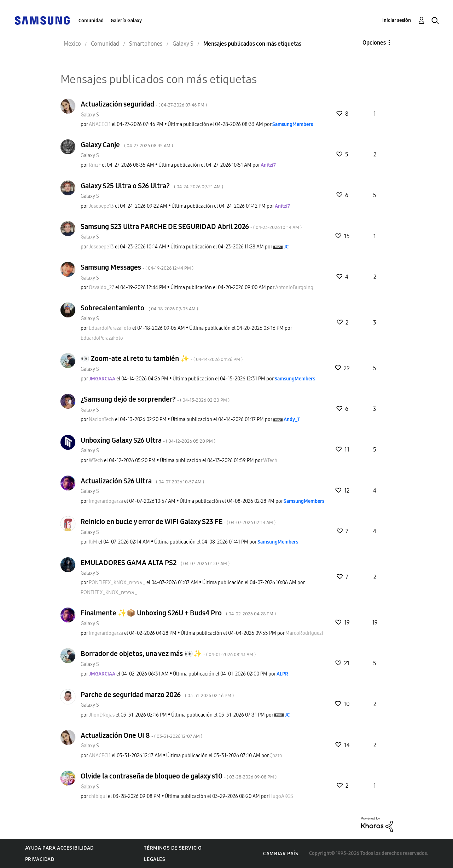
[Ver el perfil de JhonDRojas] (102, 715)
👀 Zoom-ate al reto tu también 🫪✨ (162, 358)
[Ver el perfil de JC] (286, 247)
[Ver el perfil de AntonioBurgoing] (294, 288)
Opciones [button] (374, 43)
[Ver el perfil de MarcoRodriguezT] (304, 633)
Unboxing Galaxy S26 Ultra (148, 440)
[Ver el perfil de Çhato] (276, 756)
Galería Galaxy (126, 21)
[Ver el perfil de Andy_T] (292, 419)
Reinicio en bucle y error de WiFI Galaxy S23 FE (178, 522)
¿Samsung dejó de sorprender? (155, 399)
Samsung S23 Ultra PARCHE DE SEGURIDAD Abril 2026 (191, 226)
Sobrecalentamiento (139, 308)
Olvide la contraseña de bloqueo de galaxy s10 (179, 776)
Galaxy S (90, 115)
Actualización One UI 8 (141, 735)
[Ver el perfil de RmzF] (95, 165)
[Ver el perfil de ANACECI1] (100, 124)
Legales (155, 859)
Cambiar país (281, 854)
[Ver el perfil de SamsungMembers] (293, 124)
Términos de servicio (173, 848)
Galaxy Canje (127, 145)
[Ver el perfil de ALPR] (282, 674)
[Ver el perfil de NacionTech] (101, 419)
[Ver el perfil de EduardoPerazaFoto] (110, 328)
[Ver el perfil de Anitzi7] (268, 165)
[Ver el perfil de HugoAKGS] (281, 796)
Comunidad (91, 21)
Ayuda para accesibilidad (59, 848)
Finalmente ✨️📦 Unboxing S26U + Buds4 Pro (178, 613)
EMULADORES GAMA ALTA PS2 (155, 563)
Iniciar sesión (397, 20)
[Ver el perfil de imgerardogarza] (106, 501)
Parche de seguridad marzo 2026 (157, 695)
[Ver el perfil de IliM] (93, 542)
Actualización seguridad (144, 104)
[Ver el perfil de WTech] (96, 461)
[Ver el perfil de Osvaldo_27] (101, 288)
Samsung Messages (137, 267)
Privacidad (40, 859)
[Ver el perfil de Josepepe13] (101, 206)
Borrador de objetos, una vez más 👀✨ (168, 654)
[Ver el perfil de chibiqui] (98, 796)
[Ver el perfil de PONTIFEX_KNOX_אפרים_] (117, 583)
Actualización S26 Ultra (142, 481)
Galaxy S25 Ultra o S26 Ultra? (152, 186)
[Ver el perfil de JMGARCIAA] (102, 379)
